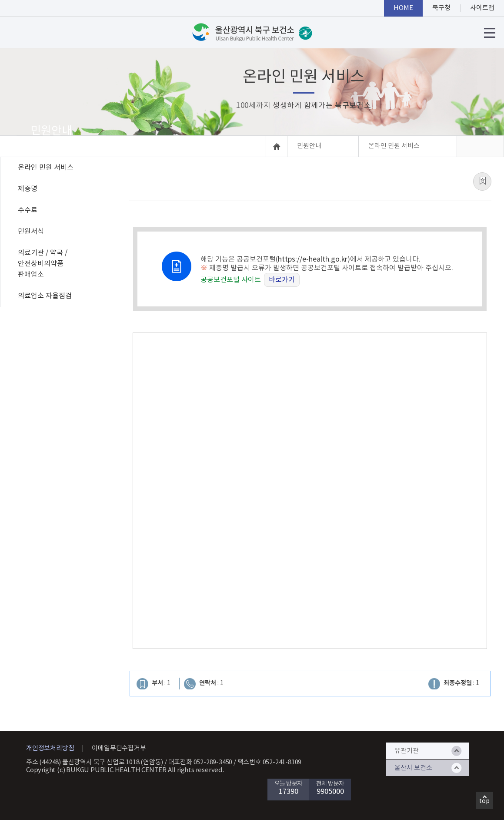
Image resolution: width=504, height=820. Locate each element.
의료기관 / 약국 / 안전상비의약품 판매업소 (43, 264)
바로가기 (282, 280)
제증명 (28, 189)
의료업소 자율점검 (45, 296)
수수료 (28, 210)
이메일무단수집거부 (119, 748)
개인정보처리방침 (50, 748)
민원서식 (31, 232)
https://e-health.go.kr (313, 259)
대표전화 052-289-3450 (200, 762)
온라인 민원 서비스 (46, 168)
